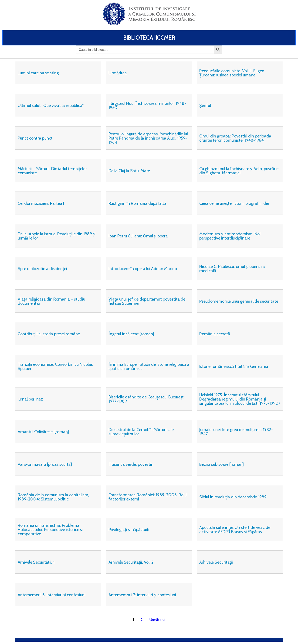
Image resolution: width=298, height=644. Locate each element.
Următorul (157, 620)
